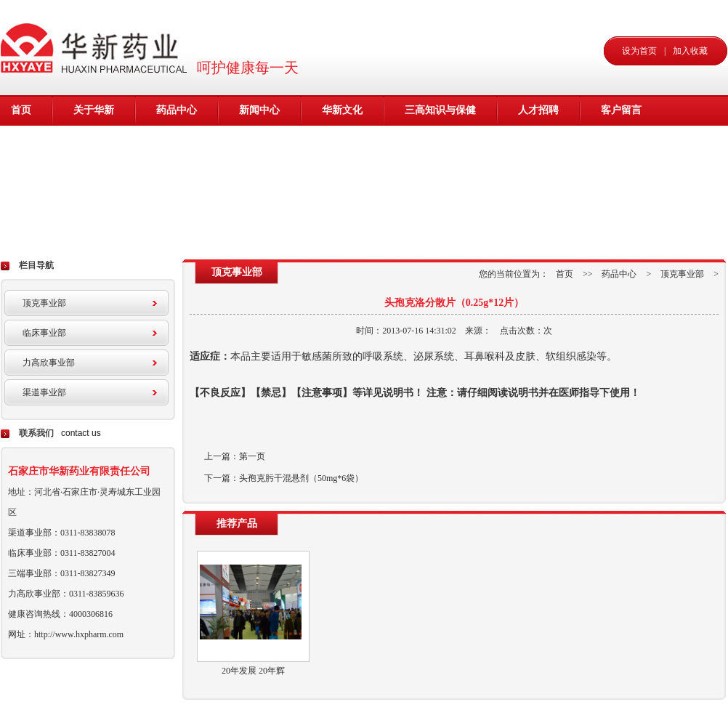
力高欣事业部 (49, 363)
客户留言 (621, 110)
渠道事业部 (44, 392)
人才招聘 (538, 110)
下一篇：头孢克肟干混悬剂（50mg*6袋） (284, 478)
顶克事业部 (44, 303)
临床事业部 (44, 333)
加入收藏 (690, 51)
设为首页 (639, 51)
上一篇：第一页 (235, 456)
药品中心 (177, 110)
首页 (21, 110)
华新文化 (342, 110)
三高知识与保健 (440, 110)
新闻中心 (259, 110)
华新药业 (97, 47)
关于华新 (94, 110)
